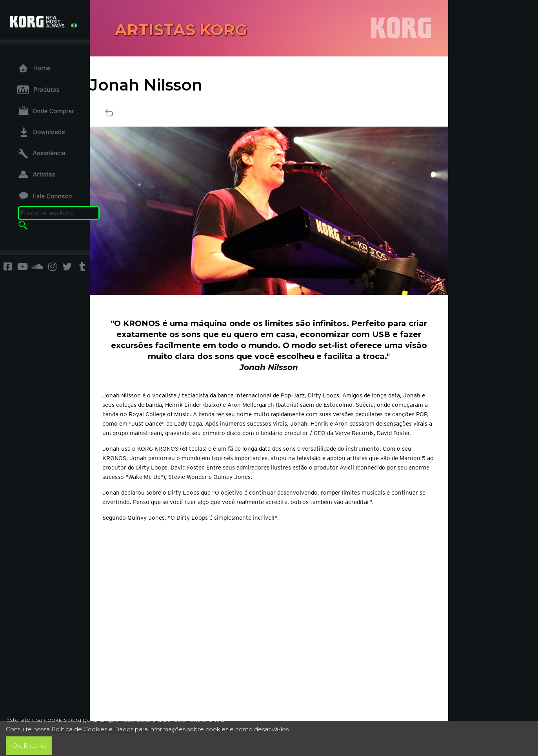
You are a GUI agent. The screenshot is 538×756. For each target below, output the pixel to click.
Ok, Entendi (29, 746)
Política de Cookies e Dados (92, 729)
